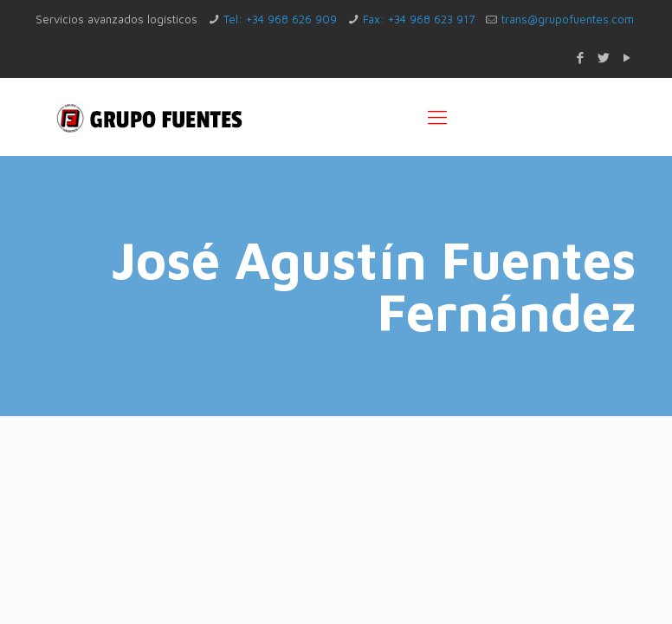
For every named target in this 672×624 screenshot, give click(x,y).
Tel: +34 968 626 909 (280, 19)
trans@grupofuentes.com (568, 19)
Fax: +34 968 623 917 (419, 19)
